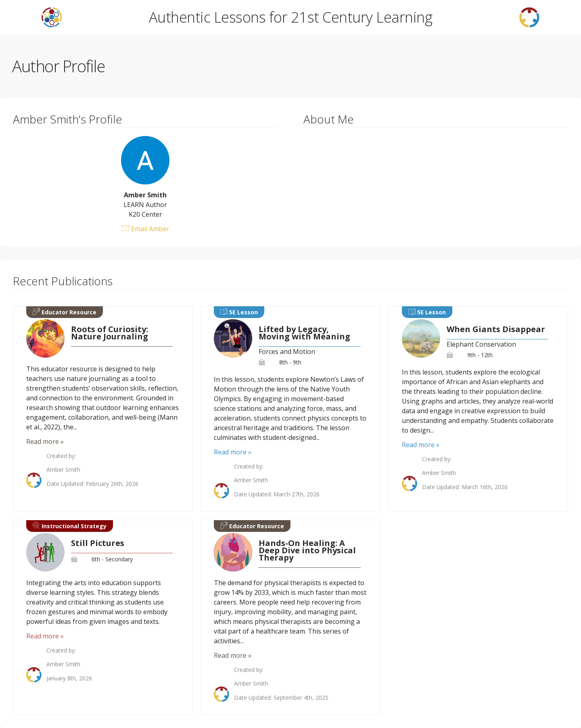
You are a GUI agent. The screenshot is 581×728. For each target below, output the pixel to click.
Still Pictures (98, 543)
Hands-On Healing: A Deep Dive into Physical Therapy (307, 550)
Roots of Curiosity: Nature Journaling (110, 333)
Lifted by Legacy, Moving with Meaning (304, 333)
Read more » (45, 441)
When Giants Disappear (496, 329)
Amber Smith (63, 470)
